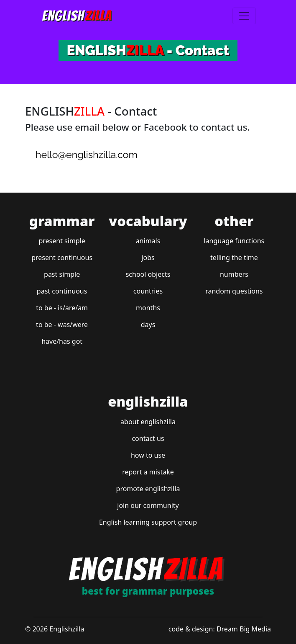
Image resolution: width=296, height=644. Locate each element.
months (148, 308)
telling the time (234, 258)
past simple (62, 274)
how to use (148, 455)
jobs (148, 258)
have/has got (62, 341)
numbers (234, 274)
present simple (62, 241)
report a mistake (148, 472)
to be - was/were (62, 325)
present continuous (62, 258)
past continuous (62, 291)
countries (148, 291)
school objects (148, 274)
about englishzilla (148, 422)
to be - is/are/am (62, 308)
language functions (234, 241)
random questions (234, 291)
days (148, 325)
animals (148, 241)
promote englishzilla (148, 489)
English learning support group (148, 522)
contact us (148, 438)
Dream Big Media (244, 629)
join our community (148, 505)
